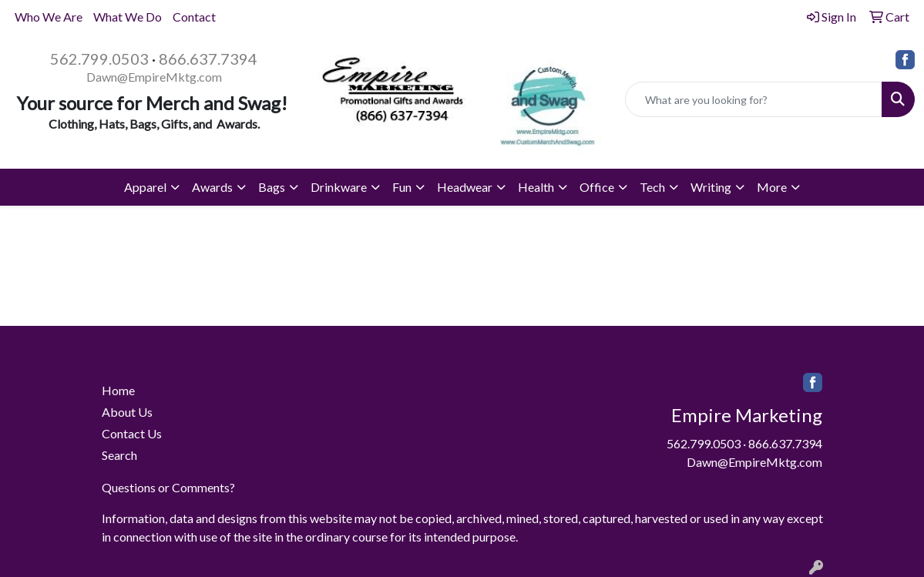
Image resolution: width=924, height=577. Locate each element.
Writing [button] (711, 187)
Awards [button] (212, 187)
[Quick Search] (754, 99)
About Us (127, 412)
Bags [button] (272, 187)
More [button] (772, 187)
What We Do (128, 17)
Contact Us (132, 433)
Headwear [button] (465, 187)
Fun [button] (402, 187)
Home (118, 390)
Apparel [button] (145, 187)
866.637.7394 (208, 59)
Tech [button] (652, 187)
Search (119, 455)
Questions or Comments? (168, 487)
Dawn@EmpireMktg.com (154, 77)
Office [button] (597, 187)
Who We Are (49, 17)
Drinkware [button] (339, 187)
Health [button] (536, 187)
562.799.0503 (99, 59)
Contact (194, 17)
